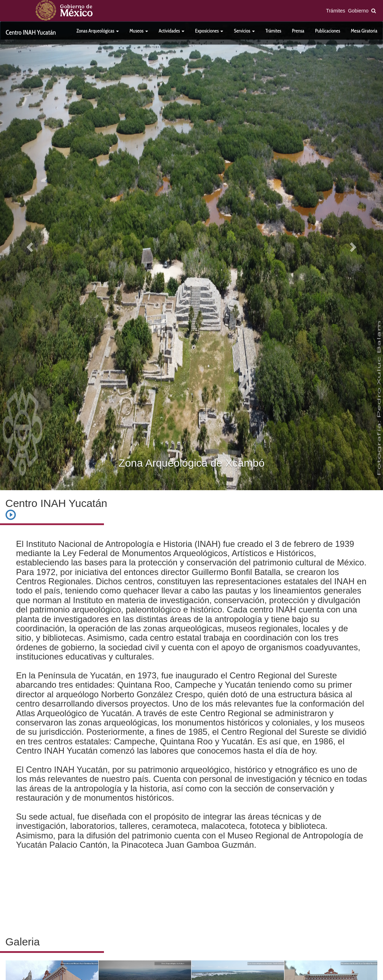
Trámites (336, 11)
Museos (139, 31)
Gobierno (358, 11)
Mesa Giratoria (364, 31)
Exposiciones (209, 31)
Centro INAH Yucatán (31, 32)
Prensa (298, 31)
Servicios (244, 31)
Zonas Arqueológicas (98, 31)
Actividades (172, 31)
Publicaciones (328, 31)
